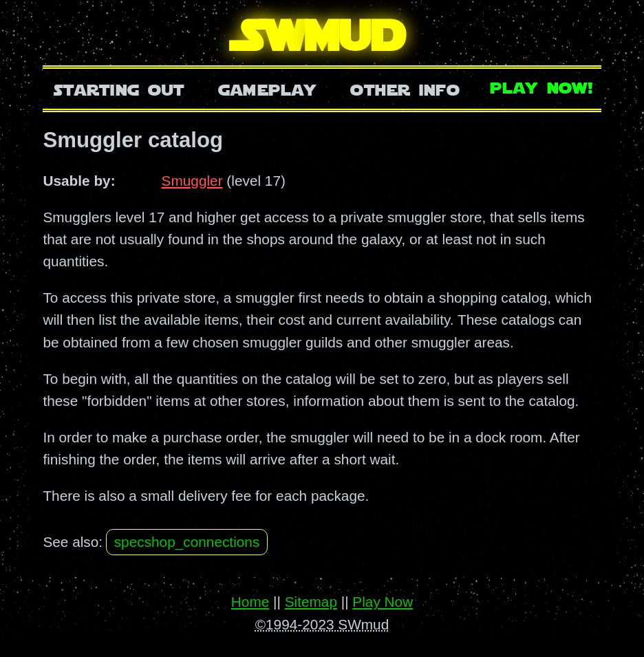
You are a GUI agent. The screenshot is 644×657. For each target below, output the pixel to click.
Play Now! (542, 86)
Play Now (383, 602)
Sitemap (311, 602)
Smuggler (192, 181)
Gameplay (267, 88)
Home (250, 602)
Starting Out (119, 88)
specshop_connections (187, 542)
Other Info (405, 88)
